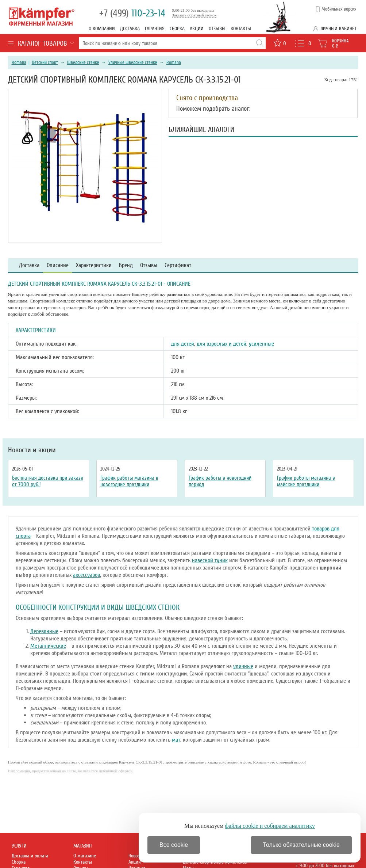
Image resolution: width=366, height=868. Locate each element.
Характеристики (94, 265)
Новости (136, 856)
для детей (183, 344)
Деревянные (44, 631)
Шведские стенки (83, 62)
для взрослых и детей (221, 344)
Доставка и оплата (30, 856)
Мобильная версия (339, 9)
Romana (19, 62)
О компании (102, 29)
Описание (58, 265)
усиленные (261, 344)
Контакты (241, 29)
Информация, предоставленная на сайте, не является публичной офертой (70, 771)
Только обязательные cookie (301, 845)
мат (176, 740)
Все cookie (174, 845)
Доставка (130, 29)
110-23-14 (132, 13)
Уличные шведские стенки (133, 62)
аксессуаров (86, 575)
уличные (243, 666)
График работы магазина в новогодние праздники (129, 481)
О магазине (85, 856)
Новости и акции (32, 450)
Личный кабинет (338, 29)
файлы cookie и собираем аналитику (270, 826)
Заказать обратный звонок (194, 15)
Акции (197, 29)
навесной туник (210, 560)
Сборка (177, 29)
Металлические (48, 646)
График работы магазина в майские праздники (306, 481)
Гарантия (155, 29)
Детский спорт (45, 62)
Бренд (126, 265)
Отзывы (217, 29)
